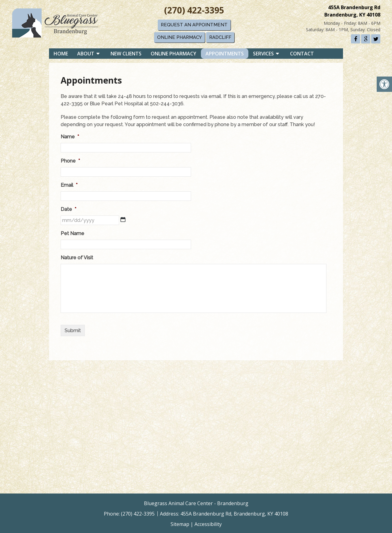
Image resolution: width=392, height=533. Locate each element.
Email (69, 185)
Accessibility (208, 524)
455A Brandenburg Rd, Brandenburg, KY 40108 (234, 514)
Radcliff (221, 36)
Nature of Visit (77, 258)
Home (64, 55)
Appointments (228, 55)
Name (70, 137)
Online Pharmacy (180, 36)
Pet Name (72, 233)
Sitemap (180, 524)
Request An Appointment (194, 24)
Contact (305, 55)
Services (266, 55)
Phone (70, 161)
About (89, 55)
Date (68, 209)
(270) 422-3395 (194, 9)
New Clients (129, 55)
